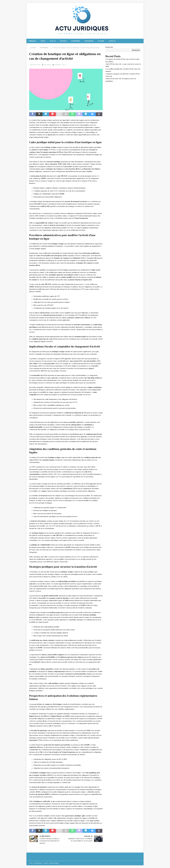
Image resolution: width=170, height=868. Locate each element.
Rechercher (109, 47)
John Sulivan (47, 65)
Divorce (63, 41)
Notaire (101, 41)
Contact (112, 41)
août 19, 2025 (36, 65)
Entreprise (76, 41)
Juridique (32, 41)
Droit (43, 41)
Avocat (53, 41)
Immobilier (89, 41)
